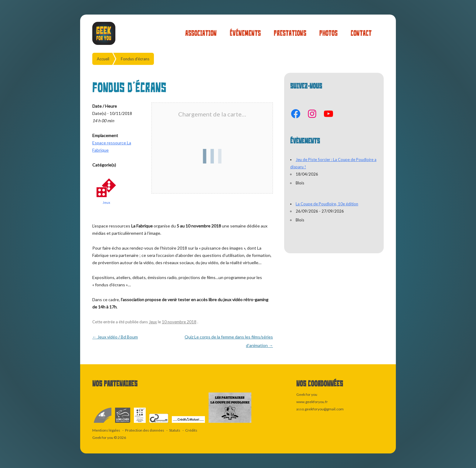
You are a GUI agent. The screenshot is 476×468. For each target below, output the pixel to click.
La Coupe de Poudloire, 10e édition (327, 204)
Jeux (106, 202)
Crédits (191, 430)
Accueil (103, 59)
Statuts (175, 430)
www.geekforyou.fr (312, 402)
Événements (245, 33)
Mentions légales (106, 430)
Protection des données (145, 430)
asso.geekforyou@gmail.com (320, 409)
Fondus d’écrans (135, 59)
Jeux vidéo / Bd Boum (115, 337)
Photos (328, 33)
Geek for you (103, 438)
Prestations (290, 33)
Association (201, 33)
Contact (361, 33)
